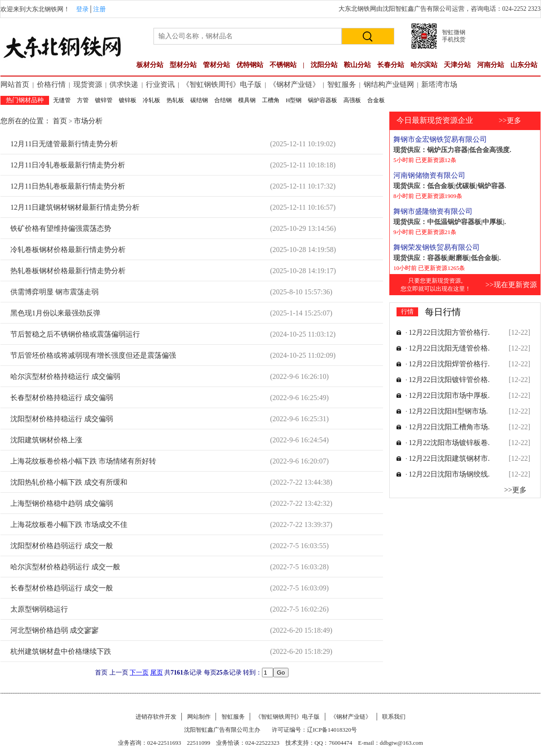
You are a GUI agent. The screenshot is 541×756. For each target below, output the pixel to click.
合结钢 (223, 100)
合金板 (376, 100)
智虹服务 (342, 84)
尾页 (157, 673)
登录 (82, 9)
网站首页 (15, 84)
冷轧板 (151, 100)
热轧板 (175, 100)
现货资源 (88, 84)
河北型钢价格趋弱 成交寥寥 (54, 630)
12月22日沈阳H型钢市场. (448, 411)
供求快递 (124, 84)
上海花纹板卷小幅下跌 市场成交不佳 (69, 524)
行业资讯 (160, 84)
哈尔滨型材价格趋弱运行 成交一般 (65, 567)
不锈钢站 (283, 65)
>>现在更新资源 (511, 285)
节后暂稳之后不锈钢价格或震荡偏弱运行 (75, 334)
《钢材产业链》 (294, 84)
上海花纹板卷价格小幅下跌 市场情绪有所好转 (83, 461)
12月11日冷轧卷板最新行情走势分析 (68, 165)
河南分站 (491, 65)
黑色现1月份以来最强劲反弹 (55, 313)
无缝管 (62, 100)
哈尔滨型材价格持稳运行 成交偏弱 (65, 376)
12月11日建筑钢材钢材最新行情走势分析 (75, 207)
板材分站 (150, 65)
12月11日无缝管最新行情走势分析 (64, 144)
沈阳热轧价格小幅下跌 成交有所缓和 (69, 482)
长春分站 (391, 65)
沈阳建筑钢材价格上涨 (46, 440)
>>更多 (510, 120)
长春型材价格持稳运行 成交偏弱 (62, 398)
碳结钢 (199, 100)
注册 (99, 9)
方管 (83, 100)
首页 (61, 121)
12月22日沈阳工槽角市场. (449, 427)
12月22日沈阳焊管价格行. (449, 364)
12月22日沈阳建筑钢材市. (449, 458)
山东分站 (524, 65)
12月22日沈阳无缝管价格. (449, 348)
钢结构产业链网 (389, 84)
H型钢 (294, 100)
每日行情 (443, 312)
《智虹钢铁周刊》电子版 (222, 84)
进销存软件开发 (156, 717)
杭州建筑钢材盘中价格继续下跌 (61, 651)
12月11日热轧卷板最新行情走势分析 (68, 186)
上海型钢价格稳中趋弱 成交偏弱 (62, 503)
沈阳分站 (324, 65)
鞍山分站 (357, 65)
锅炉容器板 (322, 100)
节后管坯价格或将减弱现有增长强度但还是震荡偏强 (93, 355)
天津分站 (457, 65)
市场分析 (88, 121)
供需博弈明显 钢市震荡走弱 (54, 292)
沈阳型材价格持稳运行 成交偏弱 (62, 419)
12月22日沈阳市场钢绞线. (449, 474)
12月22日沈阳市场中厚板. (449, 395)
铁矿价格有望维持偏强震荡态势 (61, 228)
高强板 (352, 100)
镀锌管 (104, 100)
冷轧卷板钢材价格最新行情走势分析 (68, 250)
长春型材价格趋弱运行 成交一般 (62, 588)
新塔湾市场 (439, 84)
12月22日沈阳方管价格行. (449, 332)
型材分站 (183, 65)
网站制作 (199, 717)
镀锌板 (128, 100)
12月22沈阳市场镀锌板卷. (449, 443)
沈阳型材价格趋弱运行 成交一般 (62, 546)
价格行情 (51, 84)
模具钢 (247, 100)
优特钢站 (250, 65)
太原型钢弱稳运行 (39, 609)
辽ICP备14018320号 (332, 730)
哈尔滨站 (424, 65)
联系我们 (394, 717)
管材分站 (216, 65)
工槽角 (271, 100)
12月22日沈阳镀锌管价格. (449, 380)
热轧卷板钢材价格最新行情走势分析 (68, 271)
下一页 (139, 673)
